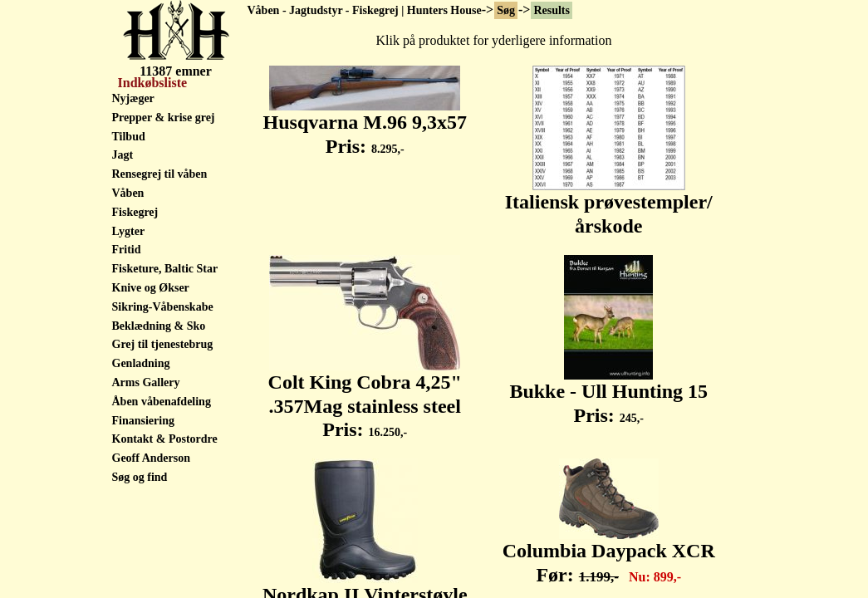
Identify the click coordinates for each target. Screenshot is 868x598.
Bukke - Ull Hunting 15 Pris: (608, 394)
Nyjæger (133, 98)
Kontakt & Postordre (165, 439)
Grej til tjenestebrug (163, 344)
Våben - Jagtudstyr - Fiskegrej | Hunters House (365, 10)
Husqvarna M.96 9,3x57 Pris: (365, 125)
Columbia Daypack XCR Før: (609, 554)
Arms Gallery (146, 382)
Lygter (129, 231)
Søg (506, 10)
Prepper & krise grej (164, 118)
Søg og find (140, 477)
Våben (128, 193)
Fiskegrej (135, 212)
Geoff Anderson (152, 458)
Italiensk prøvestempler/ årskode (609, 205)
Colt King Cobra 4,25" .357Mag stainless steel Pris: (365, 397)
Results (552, 10)
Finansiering (143, 421)
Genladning (141, 363)
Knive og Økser (151, 288)
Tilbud (129, 137)
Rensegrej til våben (160, 174)
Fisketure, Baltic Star (165, 269)
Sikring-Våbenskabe (163, 307)
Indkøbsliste (151, 83)
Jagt (123, 155)
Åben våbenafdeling (162, 402)
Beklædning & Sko (159, 326)
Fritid (127, 250)
